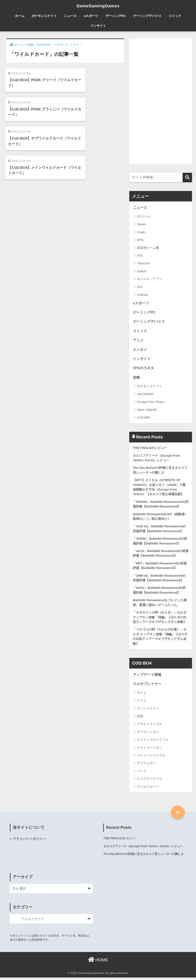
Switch (141, 271)
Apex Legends (147, 410)
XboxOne (143, 263)
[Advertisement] (161, 101)
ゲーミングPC (116, 16)
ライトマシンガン (149, 750)
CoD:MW (143, 418)
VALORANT (145, 395)
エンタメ (140, 350)
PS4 (140, 256)
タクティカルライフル (153, 742)
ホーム (20, 16)
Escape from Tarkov (151, 402)
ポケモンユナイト (44, 16)
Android (142, 295)
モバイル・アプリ (149, 279)
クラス (142, 703)
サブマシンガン (148, 734)
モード (142, 695)
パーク (142, 773)
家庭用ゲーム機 (148, 248)
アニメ (138, 341)
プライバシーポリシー (29, 842)
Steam (141, 224)
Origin (141, 232)
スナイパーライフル (151, 758)
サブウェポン (146, 765)
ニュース (70, 16)
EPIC (140, 240)
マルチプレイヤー (147, 686)
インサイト (98, 26)
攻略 (136, 378)
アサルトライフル (149, 726)
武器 (140, 719)
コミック (175, 16)
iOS (139, 287)
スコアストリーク (149, 781)
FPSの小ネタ (143, 369)
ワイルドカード (148, 789)
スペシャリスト (148, 711)
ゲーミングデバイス (147, 16)
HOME (98, 962)
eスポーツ (91, 16)
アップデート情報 (147, 677)
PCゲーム (144, 216)
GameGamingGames (98, 6)
